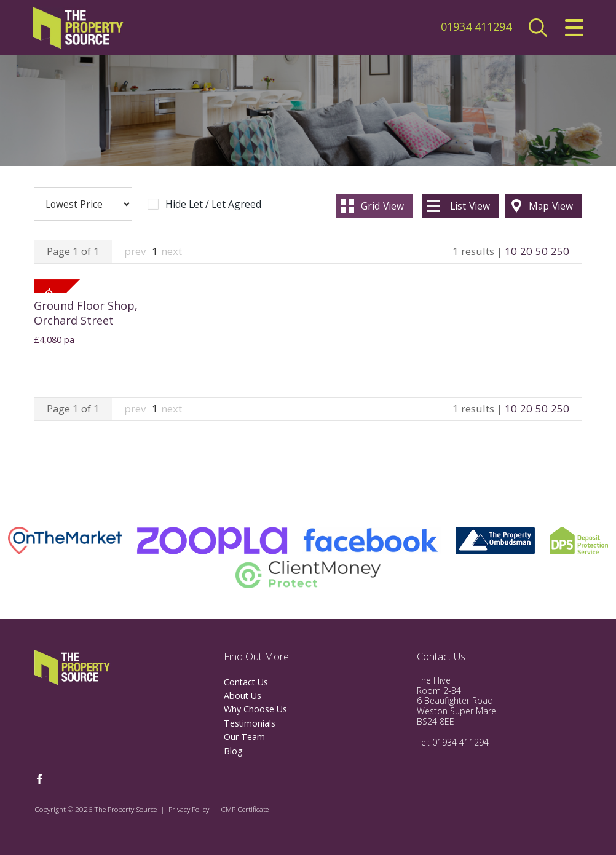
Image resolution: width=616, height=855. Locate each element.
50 (542, 251)
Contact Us (246, 682)
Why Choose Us (255, 709)
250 (560, 251)
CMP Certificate (245, 809)
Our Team (244, 737)
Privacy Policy (189, 809)
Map (551, 206)
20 (526, 251)
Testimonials (250, 723)
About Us (243, 695)
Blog (233, 751)
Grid (382, 206)
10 (511, 251)
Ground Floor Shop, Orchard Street (86, 313)
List (470, 206)
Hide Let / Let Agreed (213, 205)
